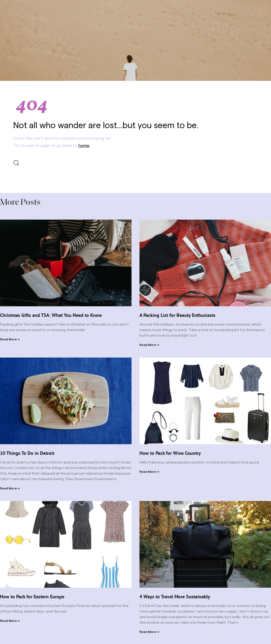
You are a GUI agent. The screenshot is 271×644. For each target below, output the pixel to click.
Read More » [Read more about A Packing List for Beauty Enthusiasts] (149, 345)
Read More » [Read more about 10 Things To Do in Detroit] (10, 488)
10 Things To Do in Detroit (27, 453)
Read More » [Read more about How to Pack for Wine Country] (149, 472)
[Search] (16, 163)
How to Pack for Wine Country (170, 453)
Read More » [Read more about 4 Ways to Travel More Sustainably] (149, 632)
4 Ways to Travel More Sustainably (175, 597)
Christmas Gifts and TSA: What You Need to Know (51, 315)
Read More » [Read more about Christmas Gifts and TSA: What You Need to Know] (10, 339)
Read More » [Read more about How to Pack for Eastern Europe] (10, 621)
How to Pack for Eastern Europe (32, 597)
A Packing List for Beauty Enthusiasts (177, 315)
